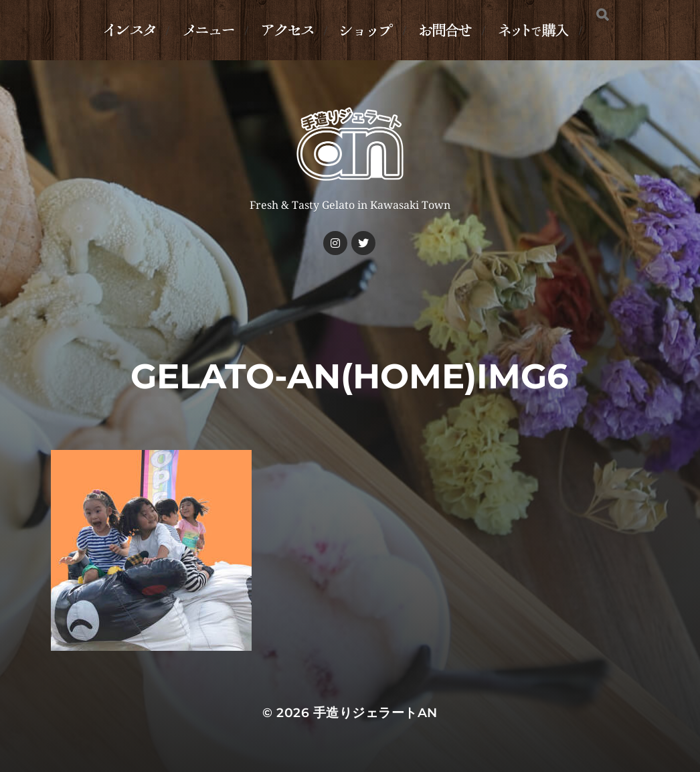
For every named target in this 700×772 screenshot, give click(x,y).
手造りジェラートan (375, 713)
